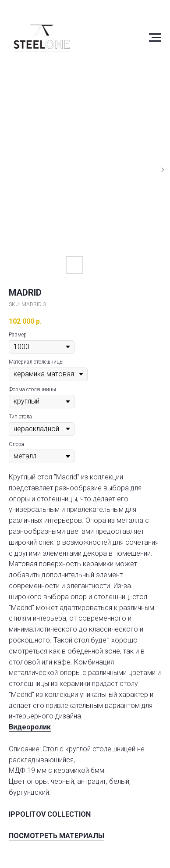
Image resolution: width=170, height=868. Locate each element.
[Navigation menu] (155, 38)
